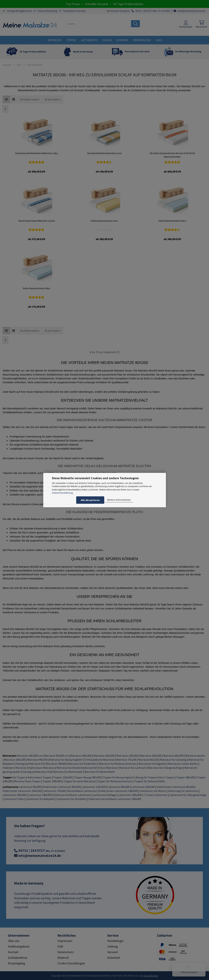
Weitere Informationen (119, 500)
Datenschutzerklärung (62, 493)
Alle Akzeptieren (90, 500)
